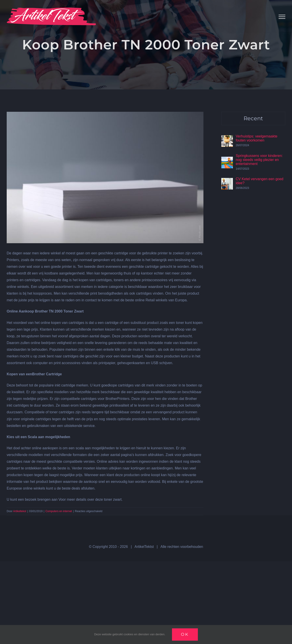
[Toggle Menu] (282, 17)
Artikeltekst (20, 511)
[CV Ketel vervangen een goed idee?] (227, 181)
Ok (185, 634)
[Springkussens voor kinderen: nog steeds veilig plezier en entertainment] (227, 160)
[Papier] (105, 177)
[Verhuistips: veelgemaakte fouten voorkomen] (227, 138)
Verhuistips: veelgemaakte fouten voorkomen (257, 138)
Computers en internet (59, 511)
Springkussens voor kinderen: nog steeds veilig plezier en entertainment (259, 160)
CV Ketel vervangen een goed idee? (260, 181)
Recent (253, 118)
